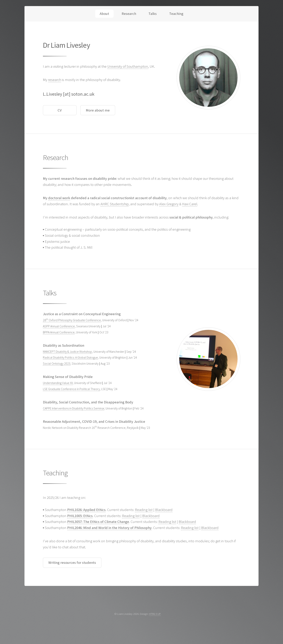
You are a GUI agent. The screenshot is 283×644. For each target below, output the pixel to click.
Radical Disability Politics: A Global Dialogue (70, 357)
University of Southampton (128, 66)
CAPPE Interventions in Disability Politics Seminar (74, 408)
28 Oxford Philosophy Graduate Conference (72, 320)
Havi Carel (190, 204)
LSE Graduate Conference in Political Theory (71, 389)
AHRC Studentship (115, 204)
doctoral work (59, 198)
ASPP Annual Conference (59, 326)
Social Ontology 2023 (57, 363)
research (55, 80)
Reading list (144, 510)
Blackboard (164, 510)
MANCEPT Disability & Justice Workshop (67, 352)
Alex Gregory (169, 204)
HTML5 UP (155, 614)
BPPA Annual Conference (59, 332)
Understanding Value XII (58, 383)
